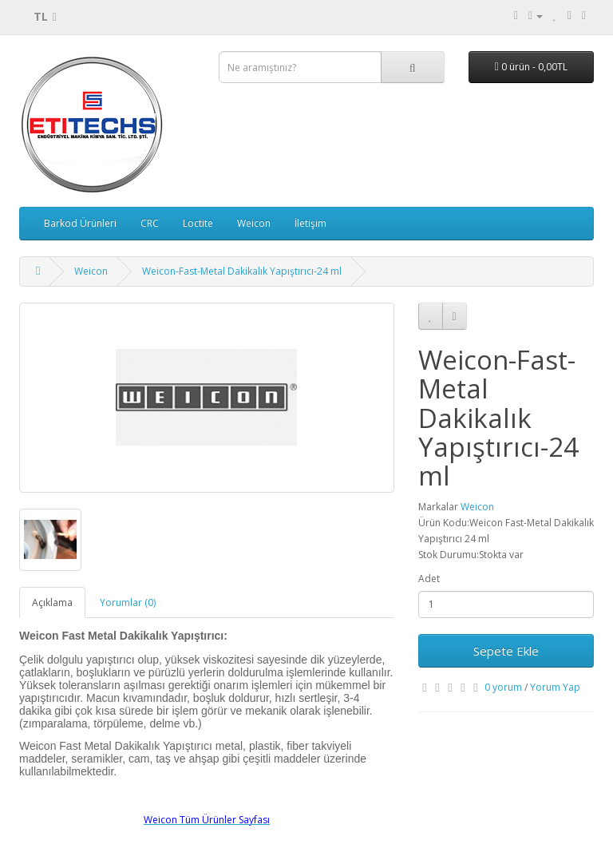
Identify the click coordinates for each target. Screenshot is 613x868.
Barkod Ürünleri (80, 223)
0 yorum (503, 687)
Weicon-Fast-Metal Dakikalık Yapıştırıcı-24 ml (242, 271)
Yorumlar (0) (128, 602)
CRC (150, 223)
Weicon (254, 223)
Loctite (198, 223)
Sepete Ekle (506, 651)
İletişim (310, 223)
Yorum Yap (555, 687)
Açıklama (52, 602)
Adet (429, 579)
